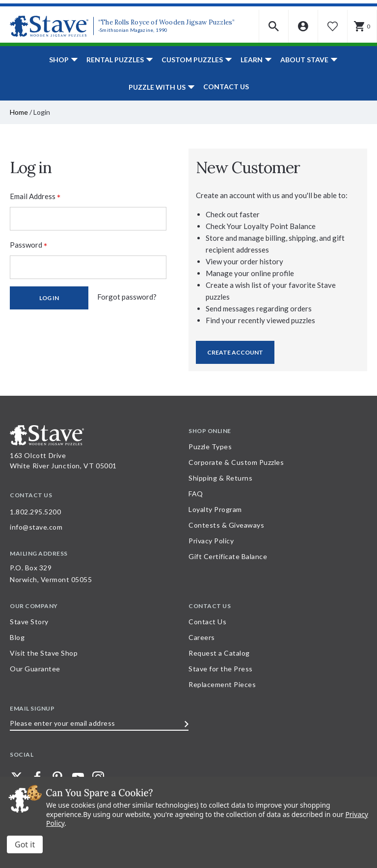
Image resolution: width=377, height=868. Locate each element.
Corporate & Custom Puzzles (236, 462)
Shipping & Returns (220, 478)
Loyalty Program (215, 509)
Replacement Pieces (222, 684)
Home (19, 112)
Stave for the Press (221, 669)
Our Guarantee (35, 669)
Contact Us (226, 87)
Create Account (235, 352)
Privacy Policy (211, 541)
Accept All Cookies (25, 844)
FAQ (196, 494)
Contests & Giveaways (226, 525)
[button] (274, 26)
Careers (202, 637)
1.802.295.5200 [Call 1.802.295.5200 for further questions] (35, 512)
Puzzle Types (210, 447)
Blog (17, 637)
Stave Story (29, 622)
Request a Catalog (219, 653)
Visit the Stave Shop (44, 653)
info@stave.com (36, 527)
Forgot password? (127, 297)
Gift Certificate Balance (228, 556)
